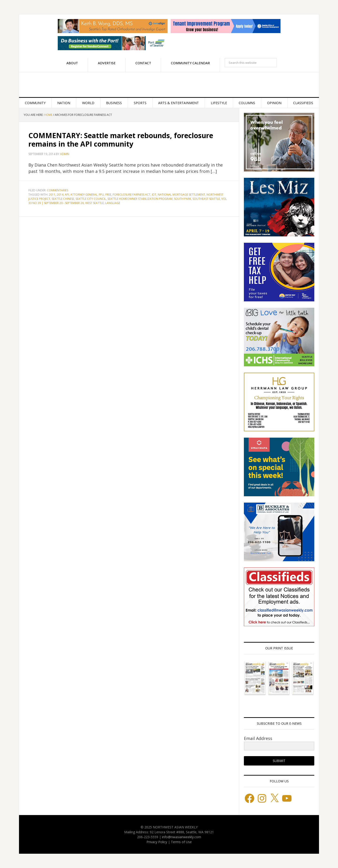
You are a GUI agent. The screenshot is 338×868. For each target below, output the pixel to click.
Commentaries (58, 190)
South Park (182, 199)
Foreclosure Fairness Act (132, 195)
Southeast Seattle (206, 199)
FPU (101, 195)
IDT (154, 195)
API (67, 195)
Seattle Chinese (63, 199)
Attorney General (84, 195)
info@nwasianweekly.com (182, 837)
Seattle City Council (91, 199)
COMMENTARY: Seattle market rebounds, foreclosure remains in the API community (121, 140)
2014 (60, 195)
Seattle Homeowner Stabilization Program (140, 199)
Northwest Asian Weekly (169, 85)
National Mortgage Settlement (181, 195)
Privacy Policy (157, 842)
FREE (108, 195)
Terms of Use (181, 842)
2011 (52, 195)
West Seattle (94, 203)
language (113, 203)
